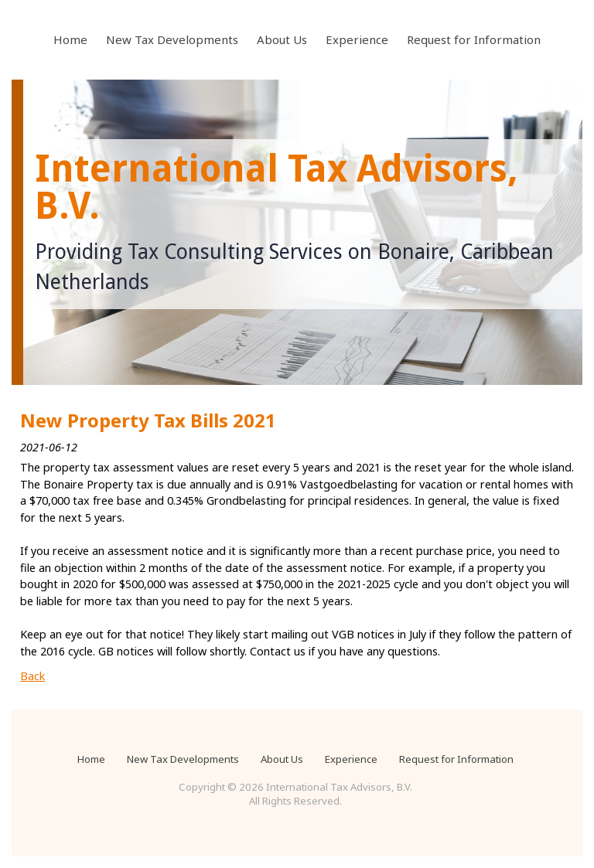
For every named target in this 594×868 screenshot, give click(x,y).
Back (32, 676)
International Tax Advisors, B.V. (277, 187)
